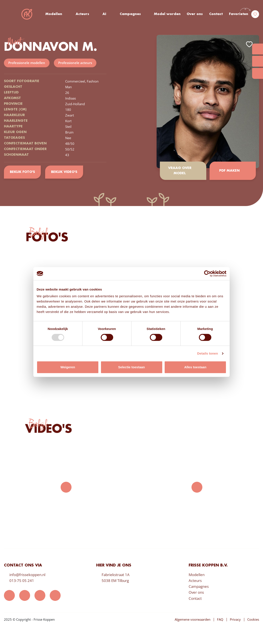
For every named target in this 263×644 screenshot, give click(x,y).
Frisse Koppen (27, 14)
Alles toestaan (195, 367)
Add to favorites (249, 44)
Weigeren (68, 367)
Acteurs (82, 14)
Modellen (54, 14)
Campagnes (130, 14)
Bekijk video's (64, 172)
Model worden (167, 14)
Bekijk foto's (22, 172)
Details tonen (207, 353)
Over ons (195, 14)
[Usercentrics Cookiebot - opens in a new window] (207, 274)
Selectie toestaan (132, 367)
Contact (216, 14)
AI (104, 14)
